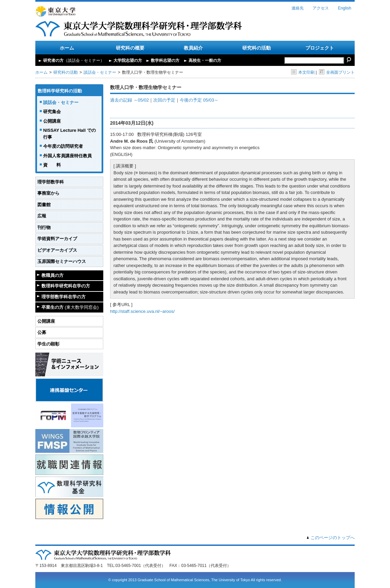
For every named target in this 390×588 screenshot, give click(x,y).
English (345, 8)
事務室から (48, 193)
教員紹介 (193, 48)
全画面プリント (337, 72)
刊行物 (44, 227)
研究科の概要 (130, 48)
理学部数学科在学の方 (64, 297)
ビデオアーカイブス (57, 250)
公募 (42, 332)
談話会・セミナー (100, 72)
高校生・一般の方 (205, 60)
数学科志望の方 (165, 60)
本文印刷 (303, 72)
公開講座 (52, 121)
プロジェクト (320, 48)
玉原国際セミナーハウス (62, 261)
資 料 (52, 165)
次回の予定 (164, 100)
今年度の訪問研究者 (63, 146)
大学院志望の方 (128, 60)
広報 (42, 216)
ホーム (67, 48)
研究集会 (52, 112)
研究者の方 (74, 60)
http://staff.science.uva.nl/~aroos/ (142, 311)
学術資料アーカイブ (57, 239)
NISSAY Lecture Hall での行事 (69, 134)
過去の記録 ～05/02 (129, 100)
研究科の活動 (256, 48)
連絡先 (298, 8)
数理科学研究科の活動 (60, 91)
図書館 (44, 205)
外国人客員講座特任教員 (67, 156)
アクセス (321, 8)
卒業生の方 (70, 307)
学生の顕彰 (48, 344)
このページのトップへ (333, 538)
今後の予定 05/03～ (199, 100)
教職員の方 (52, 275)
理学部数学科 (51, 182)
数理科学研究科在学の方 (66, 286)
